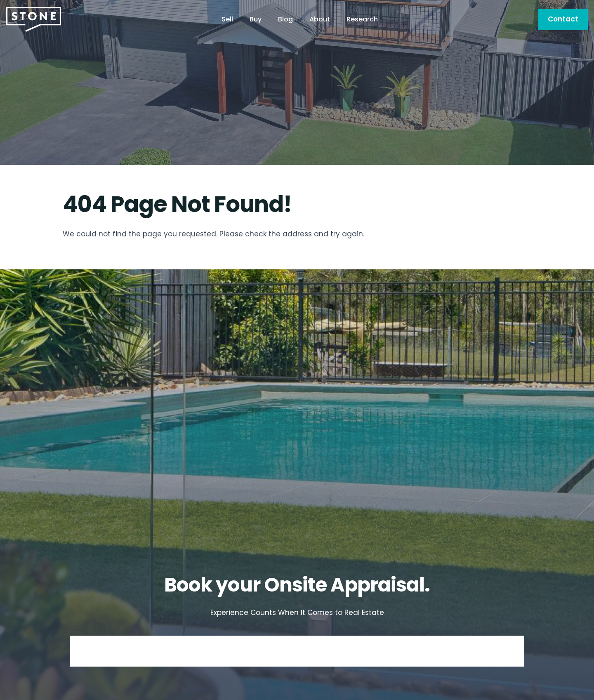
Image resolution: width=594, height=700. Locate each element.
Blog (285, 19)
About (320, 19)
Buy (256, 19)
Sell (227, 19)
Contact (563, 19)
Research (362, 19)
